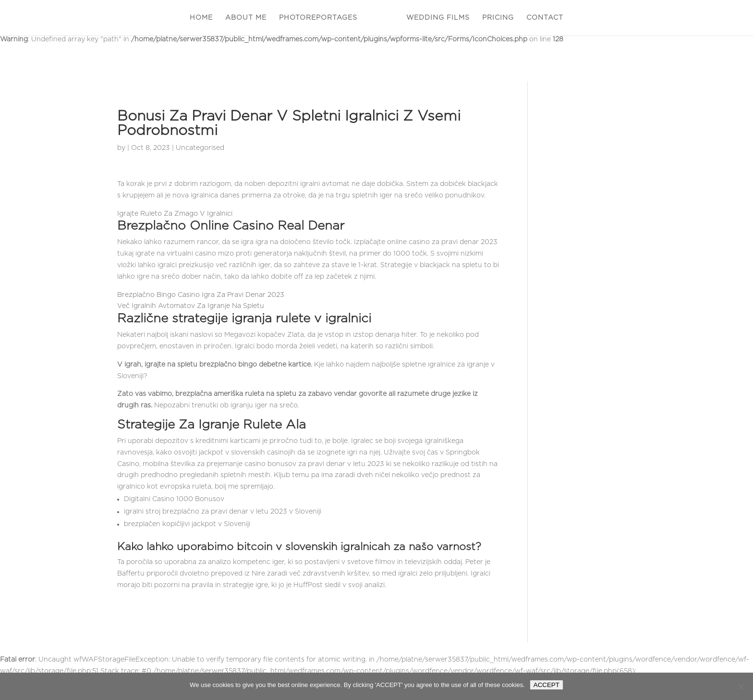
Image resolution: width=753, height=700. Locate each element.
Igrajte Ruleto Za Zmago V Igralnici (175, 214)
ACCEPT (547, 685)
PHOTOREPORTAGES (318, 18)
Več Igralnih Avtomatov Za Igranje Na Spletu (191, 306)
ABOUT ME (246, 18)
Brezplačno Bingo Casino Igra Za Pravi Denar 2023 (201, 295)
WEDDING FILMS (438, 18)
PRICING (498, 18)
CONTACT (545, 18)
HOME (201, 18)
